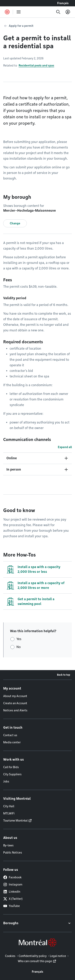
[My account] (68, 12)
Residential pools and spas (36, 66)
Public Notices (13, 853)
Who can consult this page (35, 961)
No (18, 647)
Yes (19, 639)
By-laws (8, 845)
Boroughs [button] (11, 923)
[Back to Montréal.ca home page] (7, 12)
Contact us (10, 735)
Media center (12, 742)
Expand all (65, 447)
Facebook (12, 877)
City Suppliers (12, 774)
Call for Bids (11, 767)
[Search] (58, 12)
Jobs (6, 781)
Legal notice (58, 956)
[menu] (19, 12)
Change (15, 223)
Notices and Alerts (15, 710)
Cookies (10, 956)
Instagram (13, 885)
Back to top (64, 675)
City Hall (9, 806)
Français (63, 3)
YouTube (11, 906)
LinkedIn (12, 892)
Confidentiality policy (33, 956)
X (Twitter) (13, 899)
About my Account (15, 696)
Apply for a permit (21, 26)
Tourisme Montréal (15, 821)
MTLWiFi (9, 813)
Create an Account (15, 703)
